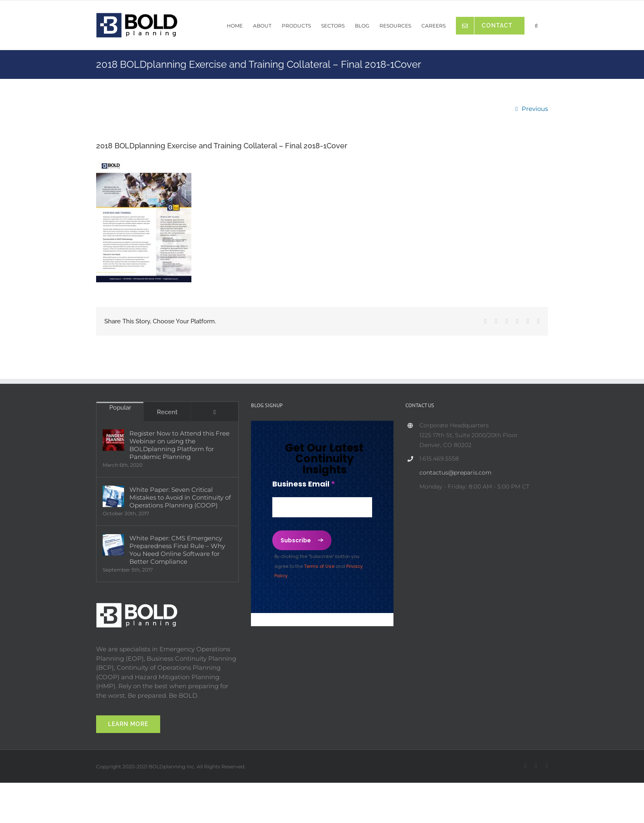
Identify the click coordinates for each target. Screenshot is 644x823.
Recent (167, 412)
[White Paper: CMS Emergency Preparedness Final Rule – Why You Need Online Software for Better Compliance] (113, 545)
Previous (535, 109)
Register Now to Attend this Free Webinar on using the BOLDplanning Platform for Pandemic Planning (179, 445)
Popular (120, 408)
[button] (536, 24)
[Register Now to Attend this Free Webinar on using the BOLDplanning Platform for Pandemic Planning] (113, 440)
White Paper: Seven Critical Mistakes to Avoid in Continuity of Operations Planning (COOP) (180, 497)
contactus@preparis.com (455, 473)
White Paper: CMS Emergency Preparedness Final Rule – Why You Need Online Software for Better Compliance (177, 550)
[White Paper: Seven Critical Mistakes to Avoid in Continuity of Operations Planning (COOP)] (113, 496)
